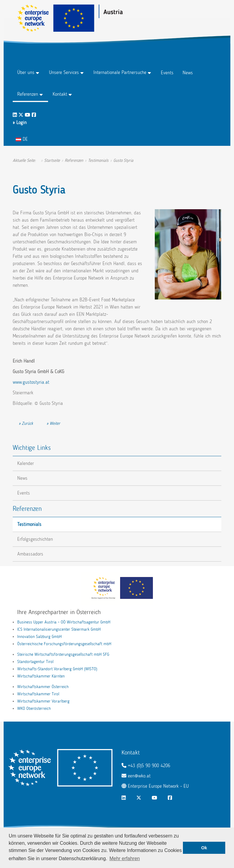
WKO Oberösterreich (34, 708)
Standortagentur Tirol (35, 662)
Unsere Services (64, 72)
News (188, 73)
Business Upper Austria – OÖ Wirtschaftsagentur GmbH (64, 622)
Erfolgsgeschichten (35, 539)
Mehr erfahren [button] (125, 858)
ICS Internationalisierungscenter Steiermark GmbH (59, 629)
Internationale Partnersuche (120, 72)
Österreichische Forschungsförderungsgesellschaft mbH (64, 644)
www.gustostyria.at (31, 382)
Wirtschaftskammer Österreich (43, 687)
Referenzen (28, 94)
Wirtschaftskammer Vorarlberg (43, 701)
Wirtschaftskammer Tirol (38, 694)
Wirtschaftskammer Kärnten (41, 676)
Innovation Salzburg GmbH (39, 637)
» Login (20, 122)
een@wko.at (139, 776)
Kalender (26, 463)
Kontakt (60, 94)
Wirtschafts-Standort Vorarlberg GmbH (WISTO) (57, 669)
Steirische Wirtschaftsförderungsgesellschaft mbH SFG (63, 654)
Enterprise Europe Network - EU (158, 786)
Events (167, 73)
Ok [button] (204, 848)
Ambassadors (30, 554)
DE (22, 139)
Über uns (26, 72)
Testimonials (29, 524)
